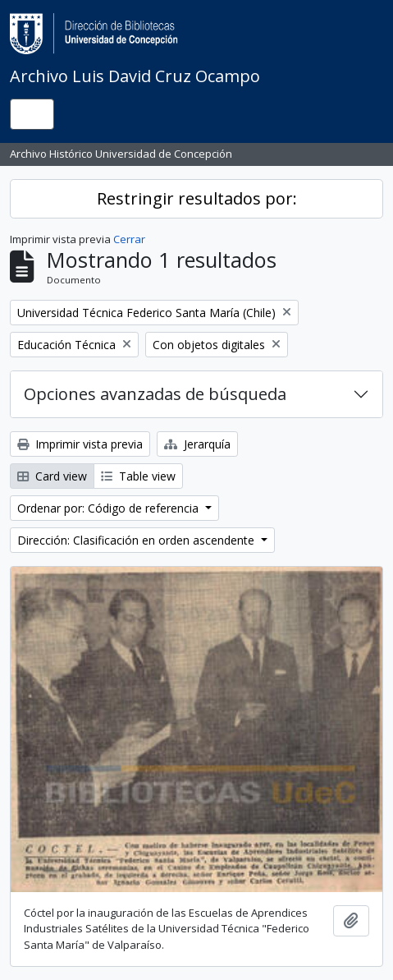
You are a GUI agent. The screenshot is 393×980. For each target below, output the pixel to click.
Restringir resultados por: (197, 198)
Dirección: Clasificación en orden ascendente (137, 540)
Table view (138, 476)
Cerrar (129, 239)
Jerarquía (197, 444)
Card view (52, 476)
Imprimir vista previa (80, 444)
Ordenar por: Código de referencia (110, 508)
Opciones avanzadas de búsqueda (155, 394)
